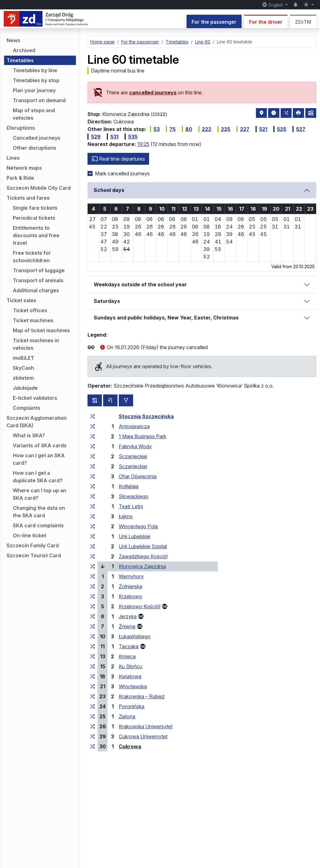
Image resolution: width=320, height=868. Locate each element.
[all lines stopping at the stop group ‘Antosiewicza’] (92, 426)
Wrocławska (133, 686)
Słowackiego (134, 496)
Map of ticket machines (41, 330)
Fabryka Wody (135, 446)
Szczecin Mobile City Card (39, 188)
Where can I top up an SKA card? (40, 494)
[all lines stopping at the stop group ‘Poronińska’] (92, 706)
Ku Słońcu (130, 666)
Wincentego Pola (138, 526)
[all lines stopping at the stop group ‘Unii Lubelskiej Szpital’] (92, 546)
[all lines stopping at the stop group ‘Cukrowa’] (92, 746)
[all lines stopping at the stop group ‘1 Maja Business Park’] (92, 436)
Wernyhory (131, 576)
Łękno (126, 516)
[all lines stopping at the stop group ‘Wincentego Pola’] (92, 526)
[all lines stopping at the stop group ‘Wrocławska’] (92, 686)
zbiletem (23, 378)
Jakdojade (25, 388)
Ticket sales (21, 300)
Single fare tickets (35, 208)
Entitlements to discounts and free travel (36, 235)
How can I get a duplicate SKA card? (38, 477)
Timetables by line (35, 70)
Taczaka (129, 646)
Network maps (24, 168)
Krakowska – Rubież (142, 696)
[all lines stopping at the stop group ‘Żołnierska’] (92, 586)
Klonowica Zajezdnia (142, 566)
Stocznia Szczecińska (146, 416)
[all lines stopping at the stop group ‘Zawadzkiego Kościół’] (92, 556)
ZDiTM (303, 22)
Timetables (20, 60)
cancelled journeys (153, 93)
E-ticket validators (35, 398)
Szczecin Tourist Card (34, 555)
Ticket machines (33, 320)
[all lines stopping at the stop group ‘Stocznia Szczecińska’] (92, 416)
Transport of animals (38, 280)
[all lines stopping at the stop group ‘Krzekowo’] (92, 596)
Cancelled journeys (37, 138)
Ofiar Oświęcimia (138, 476)
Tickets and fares (28, 198)
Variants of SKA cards (40, 445)
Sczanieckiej (133, 456)
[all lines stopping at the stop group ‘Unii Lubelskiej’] (92, 536)
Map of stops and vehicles (34, 114)
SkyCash (23, 368)
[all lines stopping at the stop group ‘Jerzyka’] (92, 616)
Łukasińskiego (135, 636)
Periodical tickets (34, 218)
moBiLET (23, 358)
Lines (13, 158)
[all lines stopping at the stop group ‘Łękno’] (92, 516)
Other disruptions (35, 148)
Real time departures (118, 159)
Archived (24, 50)
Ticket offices (30, 310)
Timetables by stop (36, 80)
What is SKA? (29, 435)
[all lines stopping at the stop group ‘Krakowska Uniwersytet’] (92, 726)
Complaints (27, 408)
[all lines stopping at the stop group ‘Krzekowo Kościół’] (92, 606)
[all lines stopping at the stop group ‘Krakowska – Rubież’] (92, 696)
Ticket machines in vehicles (36, 344)
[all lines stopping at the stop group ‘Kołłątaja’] (92, 486)
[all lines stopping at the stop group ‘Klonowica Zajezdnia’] (92, 566)
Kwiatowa (130, 676)
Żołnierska (130, 586)
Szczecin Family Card (33, 545)
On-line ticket (30, 535)
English (273, 5)
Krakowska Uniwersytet (146, 726)
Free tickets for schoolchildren (32, 257)
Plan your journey (34, 90)
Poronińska (132, 706)
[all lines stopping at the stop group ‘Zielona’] (92, 716)
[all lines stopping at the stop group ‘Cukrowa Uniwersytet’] (92, 736)
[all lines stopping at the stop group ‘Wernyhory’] (92, 576)
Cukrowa (130, 746)
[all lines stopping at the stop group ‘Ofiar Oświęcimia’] (92, 476)
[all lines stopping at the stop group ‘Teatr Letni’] (92, 506)
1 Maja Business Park (142, 436)
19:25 (143, 144)
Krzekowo (130, 596)
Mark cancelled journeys (122, 173)
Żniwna (127, 626)
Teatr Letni (131, 506)
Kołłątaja (129, 486)
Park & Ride (20, 178)
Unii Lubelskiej (135, 536)
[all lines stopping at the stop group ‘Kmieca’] (92, 656)
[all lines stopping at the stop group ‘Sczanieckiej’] (92, 456)
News (13, 40)
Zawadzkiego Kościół (143, 556)
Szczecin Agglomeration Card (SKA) (37, 422)
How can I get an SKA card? (39, 459)
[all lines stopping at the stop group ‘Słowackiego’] (92, 496)
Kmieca (127, 656)
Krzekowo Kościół (140, 606)
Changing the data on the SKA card (39, 512)
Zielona (127, 716)
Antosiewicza (134, 426)
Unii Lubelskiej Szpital (143, 546)
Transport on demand (39, 100)
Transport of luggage (39, 270)
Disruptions (21, 128)
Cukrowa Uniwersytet (143, 736)
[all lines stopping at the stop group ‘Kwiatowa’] (92, 676)
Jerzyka (128, 616)
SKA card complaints (38, 525)
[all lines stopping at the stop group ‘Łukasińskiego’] (92, 636)
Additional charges (36, 290)
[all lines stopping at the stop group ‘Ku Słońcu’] (92, 666)
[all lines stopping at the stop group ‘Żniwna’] (92, 626)
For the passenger (214, 22)
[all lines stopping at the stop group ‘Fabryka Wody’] (92, 446)
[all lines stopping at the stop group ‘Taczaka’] (92, 646)
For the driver (266, 22)
